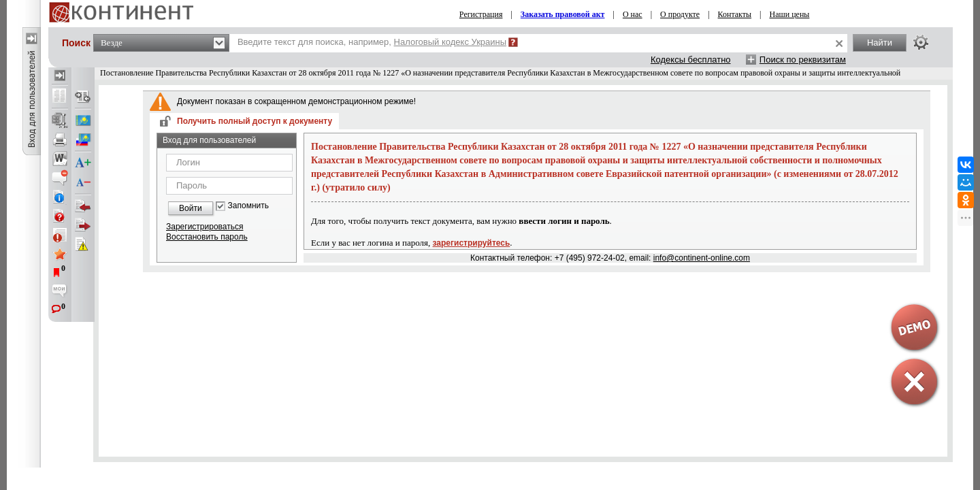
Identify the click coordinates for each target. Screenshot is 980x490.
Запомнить (248, 206)
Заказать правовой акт (563, 14)
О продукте (680, 14)
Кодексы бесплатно (691, 60)
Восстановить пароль (207, 237)
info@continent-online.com (702, 258)
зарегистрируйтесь (472, 243)
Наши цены (790, 14)
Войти (191, 208)
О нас (633, 14)
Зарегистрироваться (205, 227)
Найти (880, 43)
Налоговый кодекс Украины (451, 42)
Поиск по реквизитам (803, 60)
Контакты (735, 14)
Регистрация (481, 14)
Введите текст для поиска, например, (372, 42)
